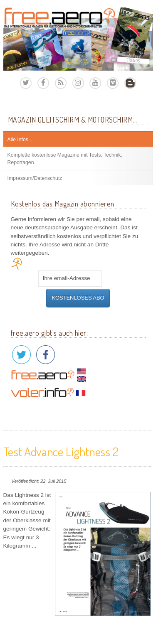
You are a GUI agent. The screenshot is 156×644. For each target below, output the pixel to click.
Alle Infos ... (21, 140)
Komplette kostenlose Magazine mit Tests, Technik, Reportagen (65, 159)
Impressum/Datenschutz (35, 178)
